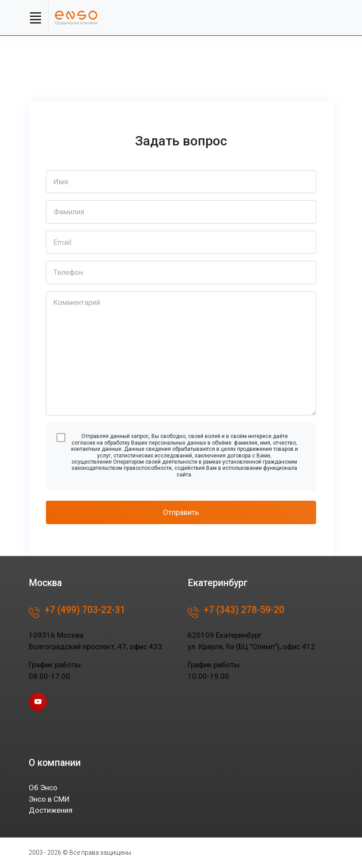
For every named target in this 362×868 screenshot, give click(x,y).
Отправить (181, 512)
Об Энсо (43, 788)
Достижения (51, 810)
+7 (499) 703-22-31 (77, 613)
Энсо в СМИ (49, 799)
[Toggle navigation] (35, 18)
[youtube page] (38, 702)
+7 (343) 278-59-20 (236, 613)
